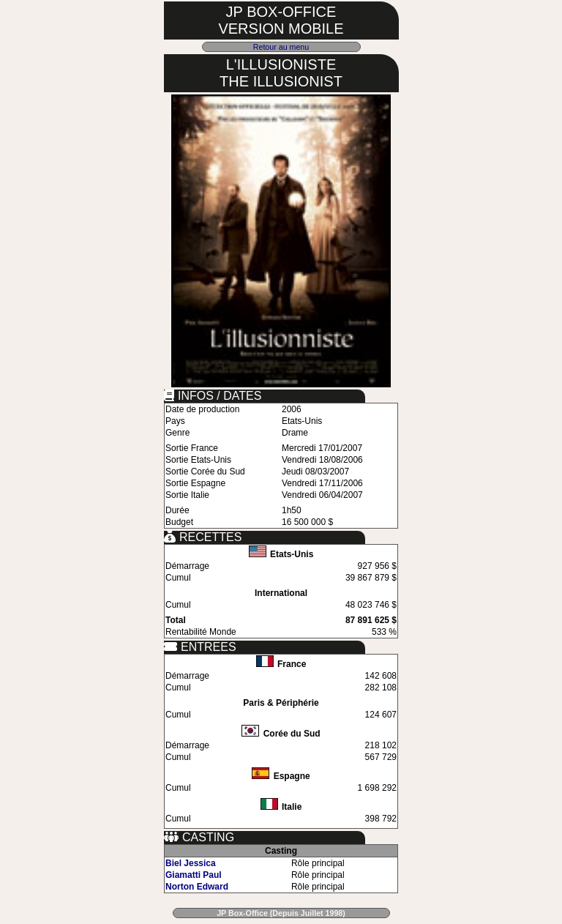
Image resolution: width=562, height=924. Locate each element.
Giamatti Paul (194, 875)
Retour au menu (281, 47)
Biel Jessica (191, 863)
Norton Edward (197, 887)
